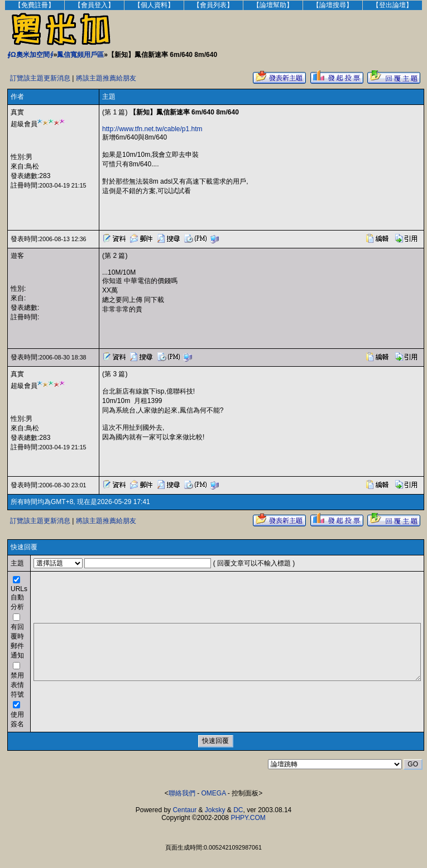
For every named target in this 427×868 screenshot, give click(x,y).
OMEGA (214, 793)
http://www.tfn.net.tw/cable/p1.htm (152, 129)
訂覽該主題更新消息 (40, 78)
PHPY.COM (248, 818)
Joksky (215, 810)
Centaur (184, 810)
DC (238, 810)
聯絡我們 (182, 793)
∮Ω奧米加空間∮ (30, 55)
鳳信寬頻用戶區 (80, 55)
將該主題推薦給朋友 (106, 78)
